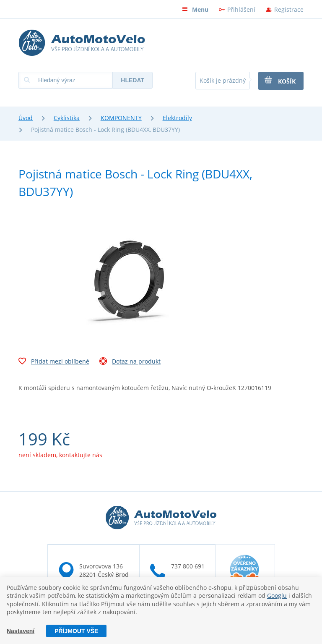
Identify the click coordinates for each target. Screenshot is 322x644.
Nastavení (21, 631)
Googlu (277, 596)
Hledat (132, 80)
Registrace (289, 9)
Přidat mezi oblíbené (54, 362)
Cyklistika (67, 118)
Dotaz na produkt (130, 362)
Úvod (26, 118)
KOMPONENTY (121, 118)
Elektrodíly (177, 118)
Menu (195, 9)
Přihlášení (241, 9)
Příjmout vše (76, 631)
